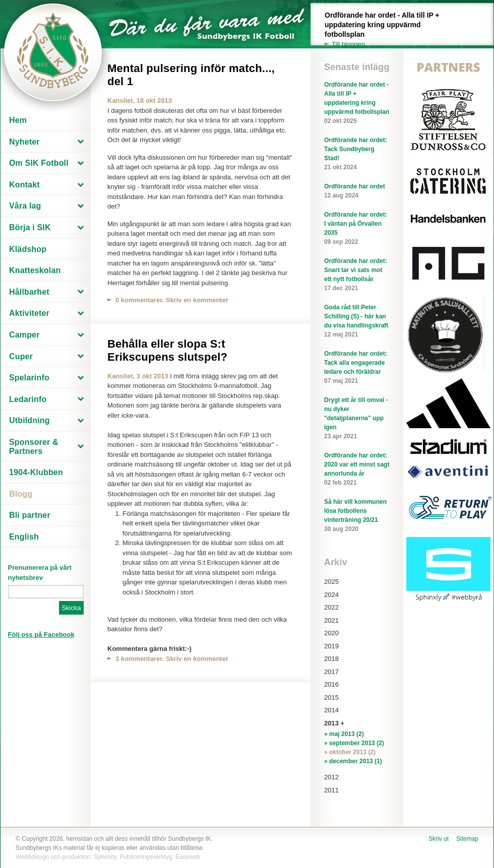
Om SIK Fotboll (39, 163)
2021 (331, 620)
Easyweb (188, 857)
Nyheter (24, 142)
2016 (331, 684)
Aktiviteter (29, 313)
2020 (331, 633)
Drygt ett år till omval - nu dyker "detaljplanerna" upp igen (357, 419)
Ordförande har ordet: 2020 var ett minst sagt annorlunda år (357, 470)
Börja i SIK (30, 227)
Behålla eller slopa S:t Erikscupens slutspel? (167, 350)
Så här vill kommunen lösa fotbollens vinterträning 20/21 (357, 516)
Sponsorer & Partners (34, 447)
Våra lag (25, 206)
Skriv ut (439, 839)
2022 (331, 607)
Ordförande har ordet (357, 191)
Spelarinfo (29, 378)
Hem (18, 120)
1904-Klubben (36, 472)
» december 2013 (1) (353, 761)
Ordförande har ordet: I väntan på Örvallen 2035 (357, 229)
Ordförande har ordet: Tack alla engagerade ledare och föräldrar (357, 368)
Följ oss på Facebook (41, 635)
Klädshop (28, 249)
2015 (331, 697)
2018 (331, 659)
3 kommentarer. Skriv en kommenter (172, 659)
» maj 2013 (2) (344, 734)
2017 (331, 672)
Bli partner (30, 515)
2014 (331, 710)
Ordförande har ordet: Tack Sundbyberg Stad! (357, 154)
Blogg (21, 494)
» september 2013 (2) (354, 743)
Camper (24, 335)
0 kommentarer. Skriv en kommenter (172, 300)
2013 (331, 723)
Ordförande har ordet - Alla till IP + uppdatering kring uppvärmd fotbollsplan (388, 30)
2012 (331, 777)
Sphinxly (105, 857)
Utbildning (29, 420)
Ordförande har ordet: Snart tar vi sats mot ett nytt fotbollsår (357, 275)
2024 (331, 595)
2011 (331, 790)
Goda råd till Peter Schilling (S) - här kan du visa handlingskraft (357, 321)
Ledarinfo (28, 399)
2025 (331, 582)
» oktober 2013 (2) (350, 752)
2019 (331, 646)
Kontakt (24, 185)
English (24, 537)
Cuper (21, 356)
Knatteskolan (35, 270)
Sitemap (467, 839)
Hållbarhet (29, 292)
